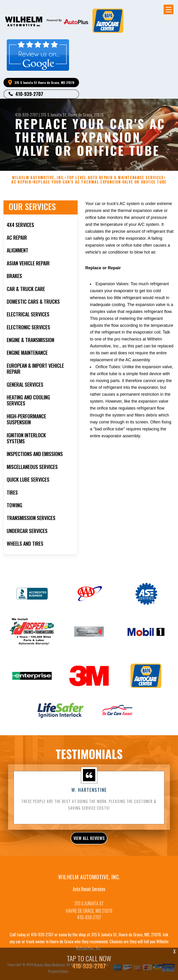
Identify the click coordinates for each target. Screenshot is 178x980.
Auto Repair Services (89, 891)
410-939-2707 (29, 94)
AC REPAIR (21, 184)
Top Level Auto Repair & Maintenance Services (115, 180)
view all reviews (89, 840)
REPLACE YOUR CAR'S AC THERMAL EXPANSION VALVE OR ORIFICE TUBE (100, 184)
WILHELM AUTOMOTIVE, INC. (38, 180)
